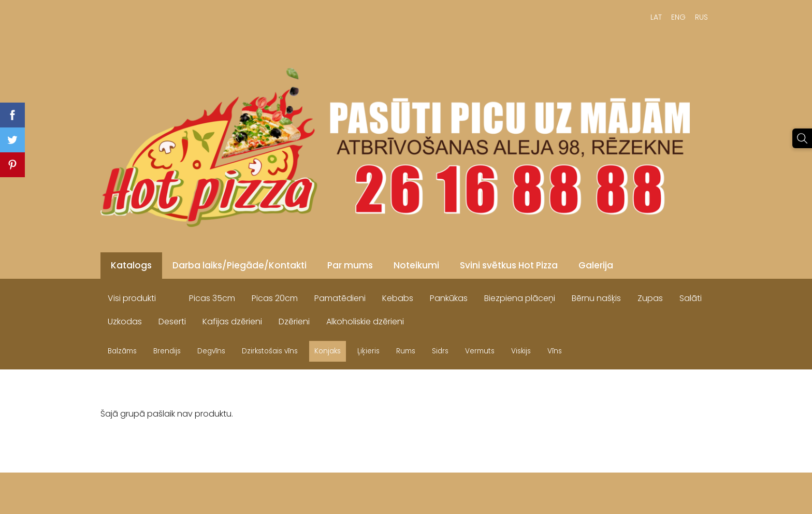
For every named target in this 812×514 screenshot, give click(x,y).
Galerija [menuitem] (596, 265)
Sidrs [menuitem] (440, 351)
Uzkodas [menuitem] (125, 322)
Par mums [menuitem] (350, 265)
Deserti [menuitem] (172, 322)
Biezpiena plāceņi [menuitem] (520, 298)
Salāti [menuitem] (691, 298)
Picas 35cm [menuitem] (212, 298)
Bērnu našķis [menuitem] (596, 298)
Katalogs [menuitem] (131, 265)
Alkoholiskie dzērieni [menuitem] (365, 322)
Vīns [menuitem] (555, 351)
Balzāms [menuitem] (122, 351)
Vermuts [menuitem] (480, 351)
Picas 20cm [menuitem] (275, 298)
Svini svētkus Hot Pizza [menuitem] (509, 265)
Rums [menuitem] (406, 351)
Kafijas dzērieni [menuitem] (232, 322)
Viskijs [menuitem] (521, 351)
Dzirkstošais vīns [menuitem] (270, 351)
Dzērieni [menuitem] (294, 322)
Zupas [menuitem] (650, 298)
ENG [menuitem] (678, 17)
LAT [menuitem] (656, 17)
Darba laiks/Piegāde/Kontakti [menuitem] (240, 265)
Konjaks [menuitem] (328, 351)
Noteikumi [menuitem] (416, 265)
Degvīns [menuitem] (211, 351)
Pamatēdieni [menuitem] (340, 298)
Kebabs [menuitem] (398, 298)
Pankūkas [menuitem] (449, 298)
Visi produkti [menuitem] (132, 298)
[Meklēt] (802, 138)
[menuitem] (172, 296)
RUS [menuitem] (701, 17)
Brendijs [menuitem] (167, 351)
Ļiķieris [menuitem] (368, 351)
